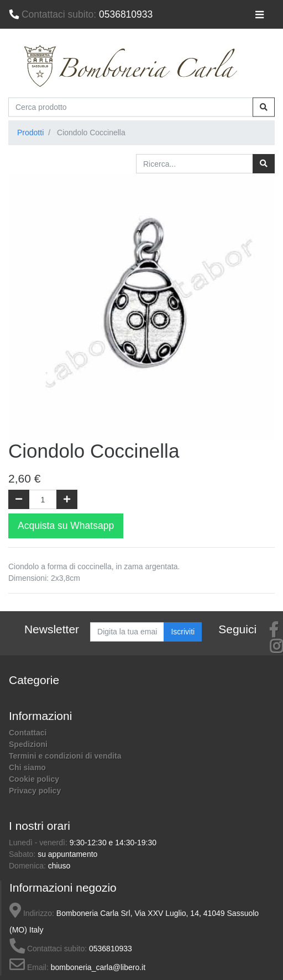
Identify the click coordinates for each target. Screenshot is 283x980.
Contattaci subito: (48, 949)
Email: (29, 967)
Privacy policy (35, 791)
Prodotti (30, 133)
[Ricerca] (264, 164)
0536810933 (81, 14)
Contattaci (28, 733)
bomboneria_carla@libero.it (98, 967)
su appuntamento (67, 854)
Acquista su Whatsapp (66, 526)
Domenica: (28, 866)
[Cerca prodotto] (131, 107)
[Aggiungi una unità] (67, 499)
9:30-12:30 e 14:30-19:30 (113, 843)
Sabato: (23, 854)
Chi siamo (27, 767)
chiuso (59, 866)
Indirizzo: (32, 913)
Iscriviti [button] (183, 632)
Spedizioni (28, 744)
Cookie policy (34, 779)
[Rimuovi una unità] (19, 499)
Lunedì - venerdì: (39, 843)
